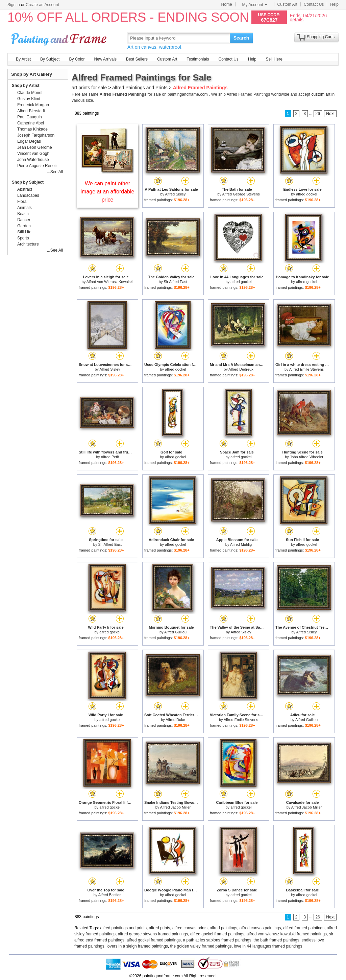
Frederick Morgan (33, 105)
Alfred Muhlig (241, 544)
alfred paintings (224, 928)
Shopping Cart (320, 37)
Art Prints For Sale (60, 38)
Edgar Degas (29, 141)
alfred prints (160, 928)
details (296, 19)
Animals (24, 208)
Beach (23, 214)
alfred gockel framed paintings (217, 934)
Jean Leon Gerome (35, 147)
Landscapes (28, 195)
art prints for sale (89, 88)
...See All (55, 172)
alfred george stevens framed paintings (153, 934)
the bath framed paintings (276, 940)
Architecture (28, 244)
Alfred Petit (110, 457)
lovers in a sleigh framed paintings (137, 946)
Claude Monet (30, 93)
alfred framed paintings (304, 928)
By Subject (50, 59)
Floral (22, 202)
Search (241, 38)
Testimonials (198, 59)
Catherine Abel (31, 123)
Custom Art (287, 4)
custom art (321, 94)
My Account (255, 5)
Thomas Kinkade (32, 129)
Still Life (24, 232)
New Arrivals (105, 59)
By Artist (23, 59)
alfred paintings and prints (123, 928)
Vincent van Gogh (33, 154)
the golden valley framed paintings (201, 946)
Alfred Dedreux (241, 369)
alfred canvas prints (190, 928)
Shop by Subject (28, 182)
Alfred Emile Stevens (306, 369)
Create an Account (42, 5)
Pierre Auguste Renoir (37, 166)
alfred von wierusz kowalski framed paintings (287, 934)
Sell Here (274, 59)
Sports (23, 238)
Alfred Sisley (175, 194)
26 (318, 114)
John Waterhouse (33, 160)
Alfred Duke (175, 720)
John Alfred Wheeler (307, 457)
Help (334, 4)
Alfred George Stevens (241, 194)
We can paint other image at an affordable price (108, 192)
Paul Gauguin (30, 117)
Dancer (24, 220)
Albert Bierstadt (31, 111)
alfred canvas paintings (260, 928)
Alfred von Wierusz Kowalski (110, 282)
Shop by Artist (26, 86)
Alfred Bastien (110, 895)
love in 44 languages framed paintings (268, 946)
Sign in (14, 5)
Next (330, 114)
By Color (77, 59)
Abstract (25, 189)
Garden (24, 226)
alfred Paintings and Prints (140, 88)
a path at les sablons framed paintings (217, 940)
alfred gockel (306, 194)
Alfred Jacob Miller (175, 807)
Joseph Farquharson (36, 135)
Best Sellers (137, 59)
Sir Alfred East (175, 282)
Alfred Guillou (175, 632)
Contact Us (314, 4)
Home (227, 4)
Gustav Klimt (29, 99)
